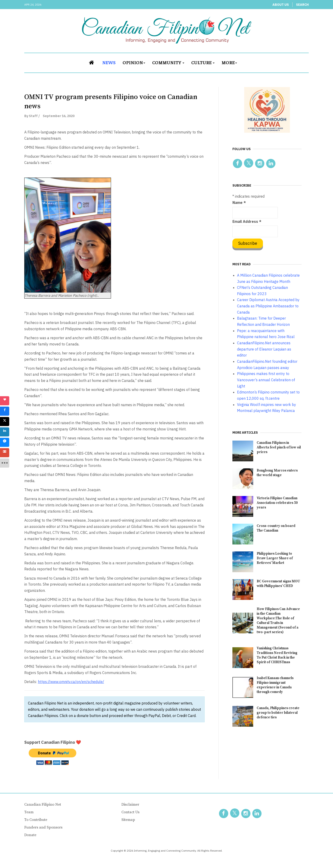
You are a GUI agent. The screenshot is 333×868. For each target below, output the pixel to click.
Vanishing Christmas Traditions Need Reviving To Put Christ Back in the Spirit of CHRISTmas (277, 655)
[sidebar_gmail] (5, 453)
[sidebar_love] (5, 401)
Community (168, 62)
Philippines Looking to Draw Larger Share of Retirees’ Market (275, 558)
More (229, 62)
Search (302, 5)
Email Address (247, 221)
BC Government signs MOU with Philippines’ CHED (278, 584)
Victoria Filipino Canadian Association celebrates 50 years (277, 503)
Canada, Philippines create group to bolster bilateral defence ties (278, 713)
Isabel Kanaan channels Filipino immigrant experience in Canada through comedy (275, 685)
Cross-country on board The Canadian (276, 528)
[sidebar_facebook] (5, 411)
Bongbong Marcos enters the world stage (277, 473)
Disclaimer (130, 804)
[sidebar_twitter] (5, 421)
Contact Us (130, 812)
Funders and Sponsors (43, 827)
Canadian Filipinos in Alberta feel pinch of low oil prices (279, 447)
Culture (203, 62)
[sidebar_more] (5, 463)
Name (239, 203)
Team (29, 812)
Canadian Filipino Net (43, 804)
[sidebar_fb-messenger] (5, 442)
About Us (281, 5)
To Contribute (36, 820)
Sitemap (128, 820)
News (109, 62)
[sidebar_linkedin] (5, 432)
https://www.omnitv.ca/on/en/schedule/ (71, 682)
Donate (30, 835)
